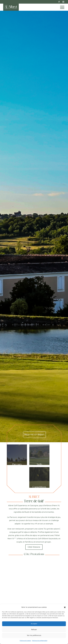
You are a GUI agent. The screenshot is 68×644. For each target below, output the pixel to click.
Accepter (34, 624)
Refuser (34, 630)
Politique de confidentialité (40, 641)
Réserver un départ (34, 434)
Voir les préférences (34, 635)
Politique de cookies (25, 641)
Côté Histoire (34, 547)
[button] (65, 607)
